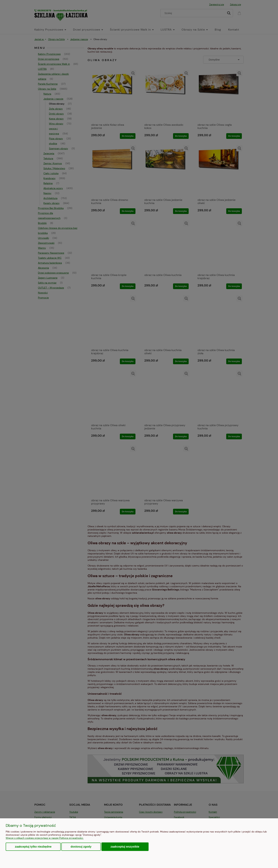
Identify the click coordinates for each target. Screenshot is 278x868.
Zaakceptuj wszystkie (125, 847)
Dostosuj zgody (81, 847)
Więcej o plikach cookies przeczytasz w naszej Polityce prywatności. (45, 838)
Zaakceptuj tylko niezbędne (33, 847)
